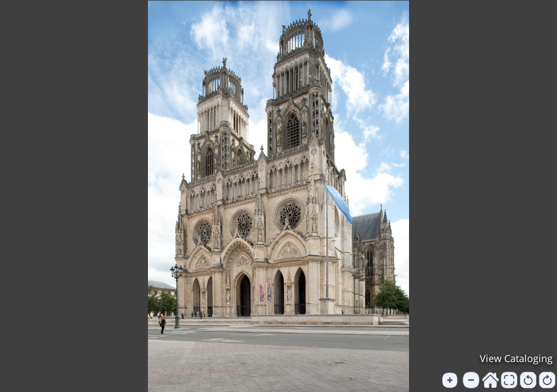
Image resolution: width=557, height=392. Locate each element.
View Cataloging (516, 358)
